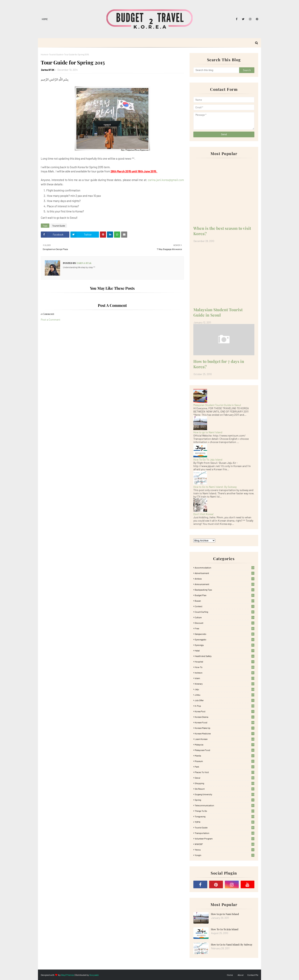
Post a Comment (51, 320)
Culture (225, 617)
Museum (225, 761)
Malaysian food (225, 750)
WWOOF (225, 844)
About (241, 975)
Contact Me (253, 975)
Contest (225, 606)
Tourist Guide (55, 54)
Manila (225, 756)
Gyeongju (225, 645)
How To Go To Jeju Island (208, 459)
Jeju (225, 689)
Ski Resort (225, 789)
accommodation (225, 568)
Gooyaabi (94, 975)
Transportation (225, 833)
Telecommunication (225, 805)
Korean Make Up (225, 728)
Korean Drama (225, 717)
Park (225, 767)
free (225, 628)
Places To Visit (225, 772)
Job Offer (225, 700)
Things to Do (225, 811)
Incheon (225, 673)
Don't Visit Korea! (203, 514)
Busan (225, 601)
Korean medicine (225, 733)
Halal (225, 650)
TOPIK (225, 822)
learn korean (225, 739)
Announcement (225, 584)
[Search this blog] (216, 70)
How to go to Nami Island (208, 432)
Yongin (225, 855)
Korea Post (225, 711)
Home (45, 19)
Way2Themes (68, 975)
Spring (225, 800)
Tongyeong (225, 816)
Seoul (225, 778)
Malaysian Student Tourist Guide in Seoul (218, 312)
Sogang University (225, 794)
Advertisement (225, 573)
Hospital (225, 662)
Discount (225, 623)
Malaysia (225, 744)
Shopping (225, 783)
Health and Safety (225, 656)
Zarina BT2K (48, 70)
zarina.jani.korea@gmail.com (166, 180)
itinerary (225, 684)
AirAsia (225, 579)
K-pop (225, 706)
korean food (225, 722)
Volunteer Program (225, 839)
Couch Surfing (225, 612)
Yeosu (225, 850)
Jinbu (225, 695)
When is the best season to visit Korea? (222, 231)
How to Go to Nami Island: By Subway (215, 487)
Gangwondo (225, 634)
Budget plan (225, 595)
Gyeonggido (225, 639)
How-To (225, 667)
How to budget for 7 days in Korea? (219, 364)
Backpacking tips (225, 590)
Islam (225, 678)
